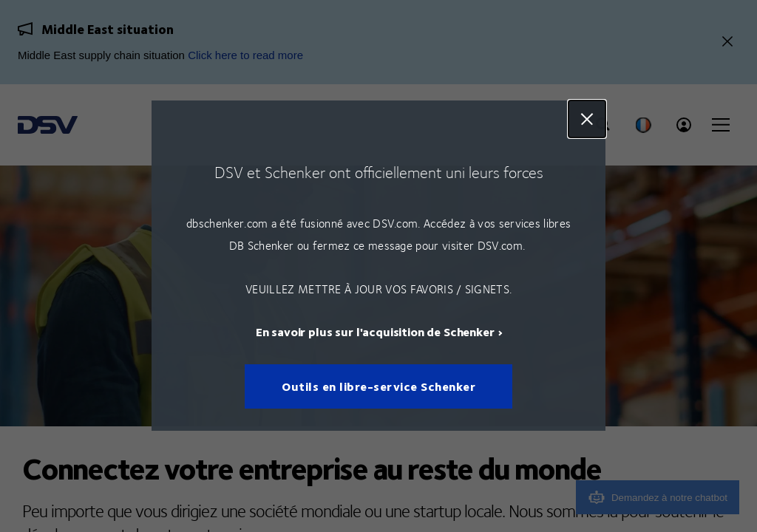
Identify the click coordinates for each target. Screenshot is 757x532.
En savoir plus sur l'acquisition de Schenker (375, 332)
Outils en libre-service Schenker (378, 387)
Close (587, 119)
